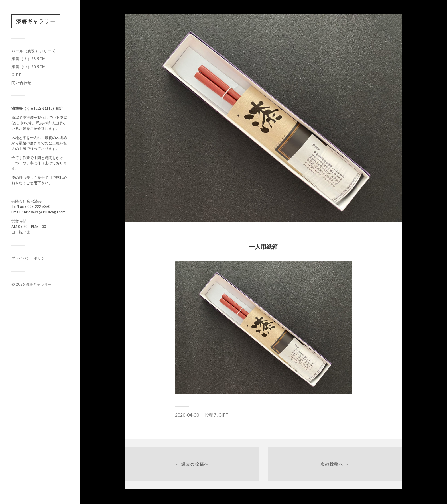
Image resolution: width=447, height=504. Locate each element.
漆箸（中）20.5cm (29, 67)
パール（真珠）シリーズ (33, 51)
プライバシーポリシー (30, 258)
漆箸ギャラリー (36, 21)
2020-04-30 (187, 415)
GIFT (16, 75)
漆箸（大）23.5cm (29, 59)
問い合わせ (21, 83)
